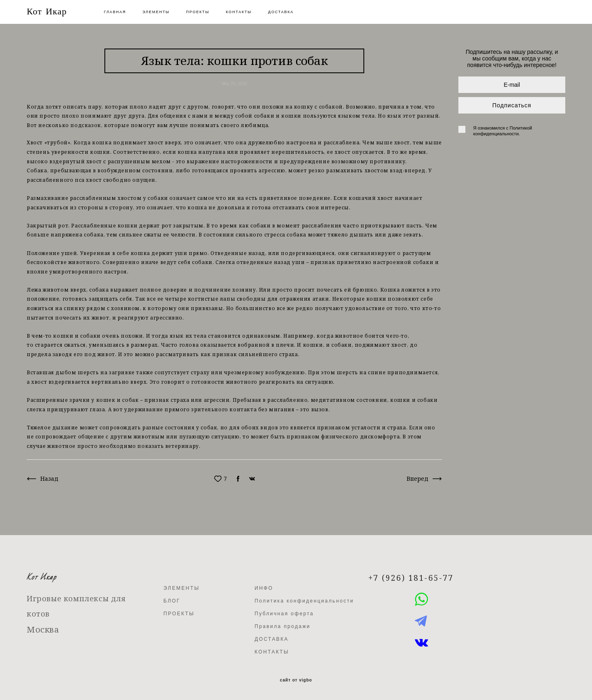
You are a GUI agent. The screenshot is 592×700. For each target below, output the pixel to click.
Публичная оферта (284, 614)
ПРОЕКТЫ (198, 12)
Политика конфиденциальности (304, 601)
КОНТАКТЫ (239, 12)
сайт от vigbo (296, 680)
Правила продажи (282, 626)
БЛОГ (172, 601)
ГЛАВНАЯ (115, 12)
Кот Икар (47, 12)
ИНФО (264, 588)
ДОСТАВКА (281, 12)
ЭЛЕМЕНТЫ (156, 12)
